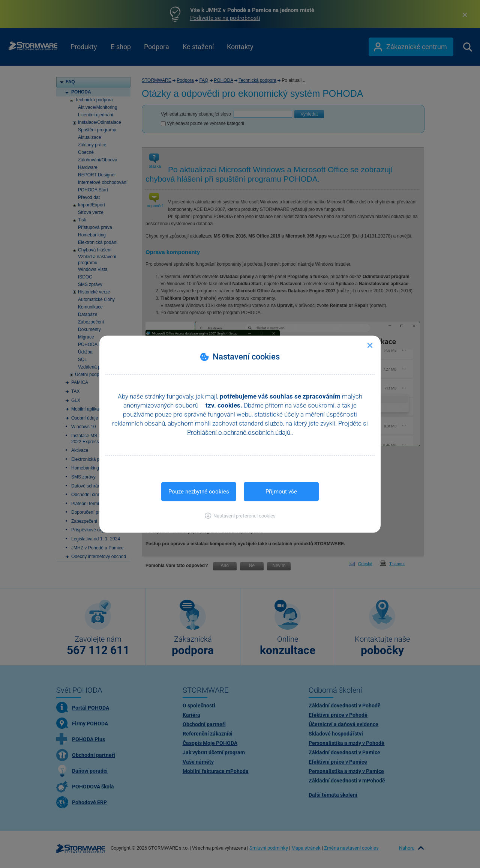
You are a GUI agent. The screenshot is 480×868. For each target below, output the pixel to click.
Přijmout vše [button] (281, 491)
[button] (240, 515)
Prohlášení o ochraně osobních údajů (239, 432)
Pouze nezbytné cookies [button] (199, 491)
